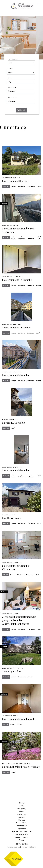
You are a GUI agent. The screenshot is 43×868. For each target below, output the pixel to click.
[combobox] (21, 63)
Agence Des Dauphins (22, 831)
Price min (12, 87)
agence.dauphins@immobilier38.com (22, 847)
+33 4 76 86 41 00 (21, 844)
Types (10, 68)
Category (13, 59)
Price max (12, 97)
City (10, 78)
